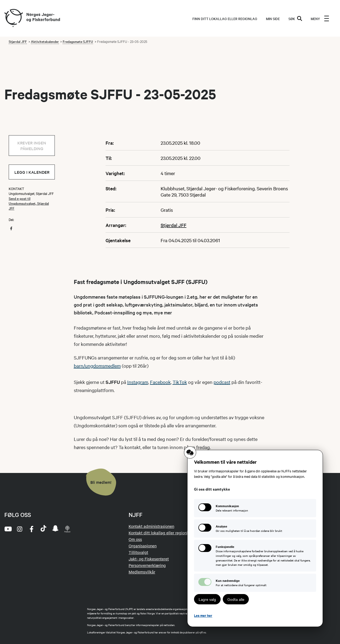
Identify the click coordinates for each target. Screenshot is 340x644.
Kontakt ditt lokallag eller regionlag (161, 533)
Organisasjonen (143, 546)
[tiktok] (43, 529)
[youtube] (8, 529)
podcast (222, 382)
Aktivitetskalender (45, 41)
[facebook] (31, 529)
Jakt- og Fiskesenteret (149, 559)
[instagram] (20, 529)
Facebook (160, 382)
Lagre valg (207, 599)
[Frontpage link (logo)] (13, 18)
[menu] (320, 18)
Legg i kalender (32, 172)
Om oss (135, 539)
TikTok (180, 382)
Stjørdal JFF (18, 41)
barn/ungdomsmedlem (97, 366)
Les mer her (203, 615)
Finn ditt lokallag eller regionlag (225, 18)
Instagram (138, 382)
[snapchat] (55, 529)
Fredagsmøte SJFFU (78, 41)
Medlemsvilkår (142, 572)
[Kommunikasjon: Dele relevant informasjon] (255, 508)
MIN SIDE (273, 18)
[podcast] (67, 529)
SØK (295, 18)
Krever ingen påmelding (32, 146)
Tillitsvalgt (138, 552)
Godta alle (236, 599)
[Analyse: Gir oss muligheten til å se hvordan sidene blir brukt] (255, 528)
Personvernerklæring (147, 565)
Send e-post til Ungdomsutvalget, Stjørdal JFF (29, 203)
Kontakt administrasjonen (151, 526)
